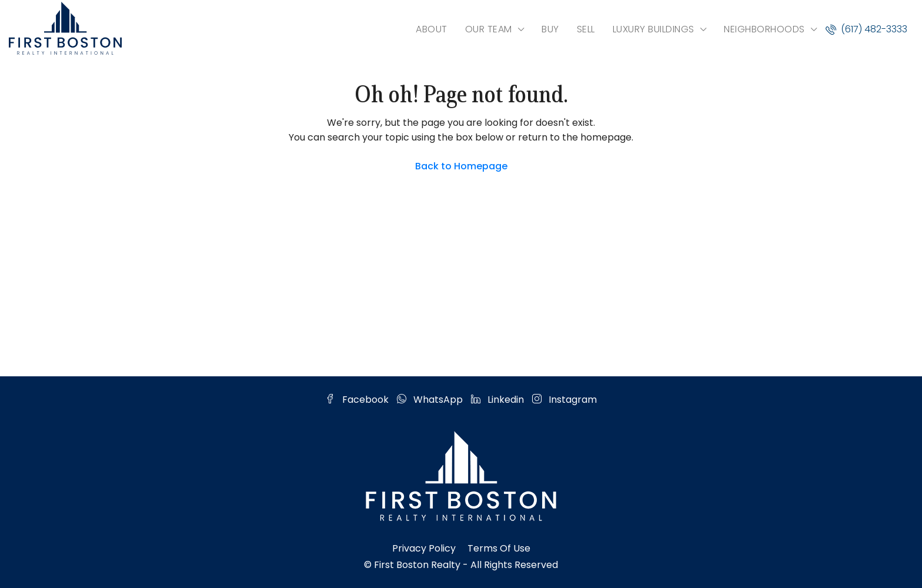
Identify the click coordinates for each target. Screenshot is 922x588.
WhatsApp (431, 400)
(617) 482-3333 (866, 29)
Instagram (564, 400)
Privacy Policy (424, 548)
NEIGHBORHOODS (764, 29)
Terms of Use (499, 548)
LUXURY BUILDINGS (654, 29)
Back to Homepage (461, 166)
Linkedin (499, 400)
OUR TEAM (489, 29)
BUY (550, 29)
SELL (586, 29)
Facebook (358, 400)
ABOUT (432, 29)
